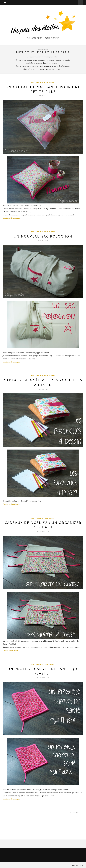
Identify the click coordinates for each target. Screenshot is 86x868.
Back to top (78, 865)
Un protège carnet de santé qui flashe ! (43, 671)
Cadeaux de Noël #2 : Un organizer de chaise (43, 525)
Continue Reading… (11, 218)
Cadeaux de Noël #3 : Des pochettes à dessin (43, 382)
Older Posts (77, 813)
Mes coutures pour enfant (43, 83)
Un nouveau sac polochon (43, 236)
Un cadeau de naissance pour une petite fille (43, 89)
